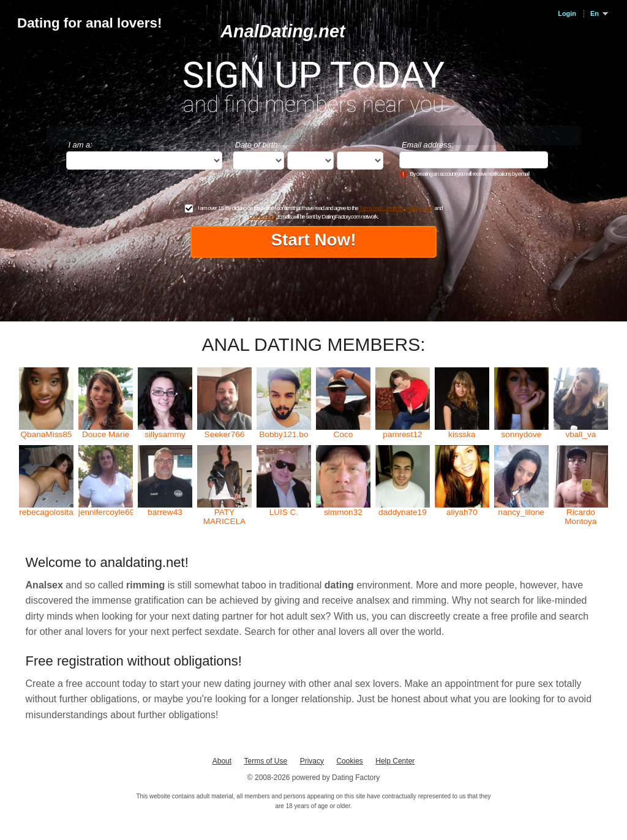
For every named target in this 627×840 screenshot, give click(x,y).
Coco (344, 434)
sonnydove (521, 434)
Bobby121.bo (283, 434)
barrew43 (165, 512)
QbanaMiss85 (47, 434)
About (222, 761)
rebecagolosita (46, 512)
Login (567, 13)
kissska (462, 434)
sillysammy (165, 434)
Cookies (349, 761)
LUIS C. (284, 512)
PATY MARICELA (225, 517)
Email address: (428, 145)
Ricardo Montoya (580, 517)
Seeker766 (225, 434)
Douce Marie (106, 434)
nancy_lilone (522, 512)
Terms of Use (266, 761)
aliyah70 (462, 512)
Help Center (395, 761)
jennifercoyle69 (106, 512)
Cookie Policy (262, 216)
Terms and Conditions (381, 208)
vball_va (580, 434)
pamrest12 (402, 434)
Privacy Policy (419, 208)
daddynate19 (403, 512)
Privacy (312, 761)
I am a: (81, 145)
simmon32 (343, 512)
